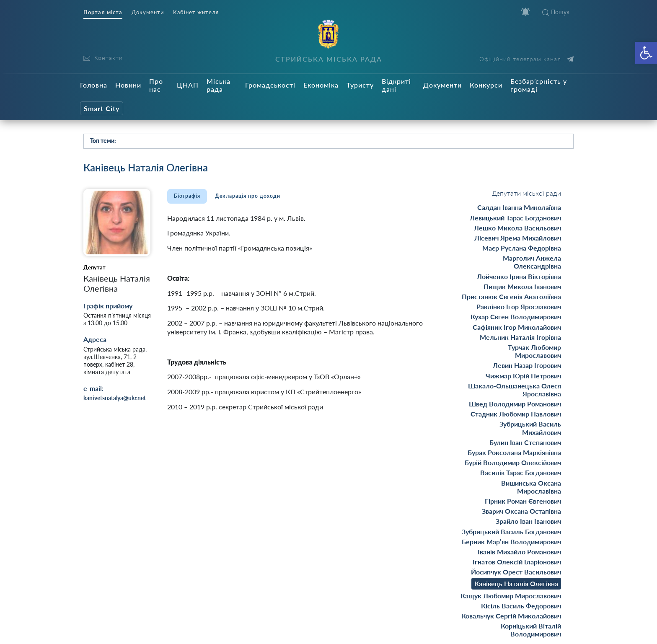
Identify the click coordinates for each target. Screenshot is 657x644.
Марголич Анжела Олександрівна (532, 262)
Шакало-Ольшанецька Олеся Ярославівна (515, 390)
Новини (128, 85)
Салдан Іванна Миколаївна (519, 207)
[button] (646, 53)
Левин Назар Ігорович (527, 365)
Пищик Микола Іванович (522, 286)
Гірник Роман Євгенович (523, 501)
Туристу (360, 85)
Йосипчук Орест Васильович (516, 572)
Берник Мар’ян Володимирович (511, 542)
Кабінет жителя (196, 12)
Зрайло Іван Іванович (528, 521)
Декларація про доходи (248, 196)
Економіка (321, 85)
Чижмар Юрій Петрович (523, 376)
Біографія (187, 196)
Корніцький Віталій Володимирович (531, 630)
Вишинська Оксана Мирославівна (531, 487)
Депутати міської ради (526, 193)
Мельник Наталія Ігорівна (520, 337)
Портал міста (103, 12)
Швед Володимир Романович (515, 404)
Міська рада (219, 85)
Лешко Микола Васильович (517, 228)
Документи (148, 12)
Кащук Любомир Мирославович (511, 596)
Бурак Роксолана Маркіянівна (514, 452)
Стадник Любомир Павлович (516, 414)
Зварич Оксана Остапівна (521, 511)
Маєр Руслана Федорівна (522, 248)
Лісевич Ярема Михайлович (518, 238)
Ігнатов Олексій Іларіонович (517, 562)
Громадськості (270, 85)
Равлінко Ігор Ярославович (519, 306)
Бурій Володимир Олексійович (513, 462)
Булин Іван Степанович (525, 442)
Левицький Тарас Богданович (515, 218)
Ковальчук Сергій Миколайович (511, 616)
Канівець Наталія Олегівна (516, 583)
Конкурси (486, 85)
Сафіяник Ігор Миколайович (517, 327)
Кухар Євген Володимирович (516, 317)
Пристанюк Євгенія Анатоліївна (511, 296)
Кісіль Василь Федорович (521, 606)
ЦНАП (188, 85)
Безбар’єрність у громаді (539, 85)
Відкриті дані (396, 85)
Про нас (156, 85)
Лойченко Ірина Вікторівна (519, 276)
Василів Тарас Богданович (521, 472)
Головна (94, 85)
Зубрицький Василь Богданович (511, 531)
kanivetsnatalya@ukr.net (115, 398)
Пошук (556, 12)
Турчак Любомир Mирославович (534, 351)
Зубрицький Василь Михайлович (530, 428)
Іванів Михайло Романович (519, 552)
